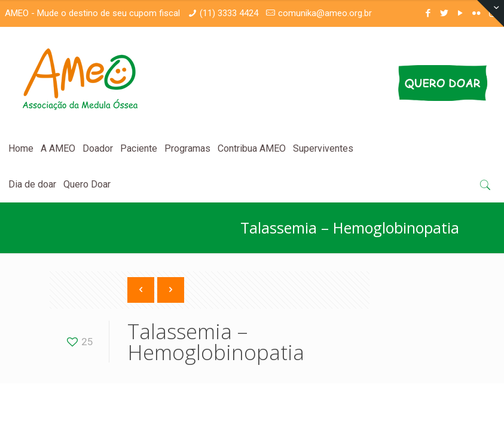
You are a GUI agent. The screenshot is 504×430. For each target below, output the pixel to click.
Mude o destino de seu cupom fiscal (109, 13)
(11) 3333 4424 (229, 13)
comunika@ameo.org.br (325, 13)
